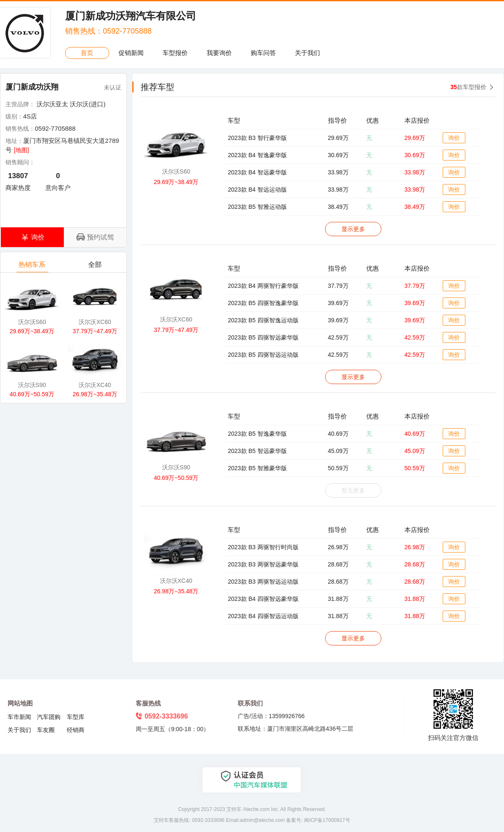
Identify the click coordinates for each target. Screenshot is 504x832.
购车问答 (263, 53)
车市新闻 (19, 717)
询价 (454, 138)
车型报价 (175, 53)
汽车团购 (49, 717)
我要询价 (219, 53)
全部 (96, 267)
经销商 (76, 730)
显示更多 (353, 229)
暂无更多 (353, 490)
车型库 (76, 717)
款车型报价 (468, 87)
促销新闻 (131, 53)
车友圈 (46, 730)
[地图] (21, 150)
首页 (87, 53)
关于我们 (307, 53)
